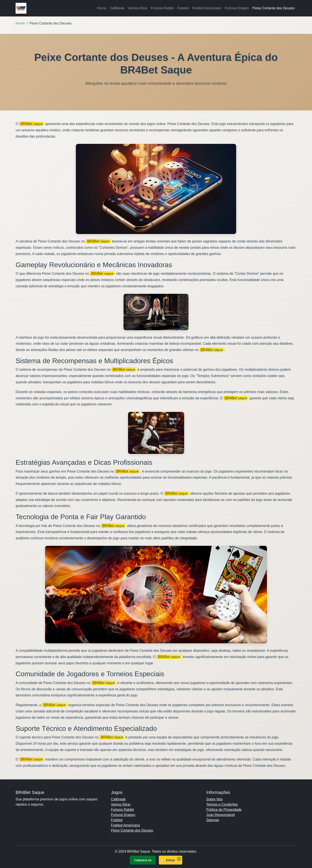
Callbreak (117, 8)
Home (102, 8)
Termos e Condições (222, 804)
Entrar (171, 860)
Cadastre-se (143, 860)
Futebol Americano (207, 8)
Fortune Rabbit (162, 8)
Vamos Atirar (138, 8)
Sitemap (213, 820)
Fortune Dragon (237, 8)
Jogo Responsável (221, 815)
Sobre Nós (214, 799)
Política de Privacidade (224, 810)
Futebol (183, 8)
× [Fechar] (179, 859)
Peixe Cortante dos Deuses (274, 8)
